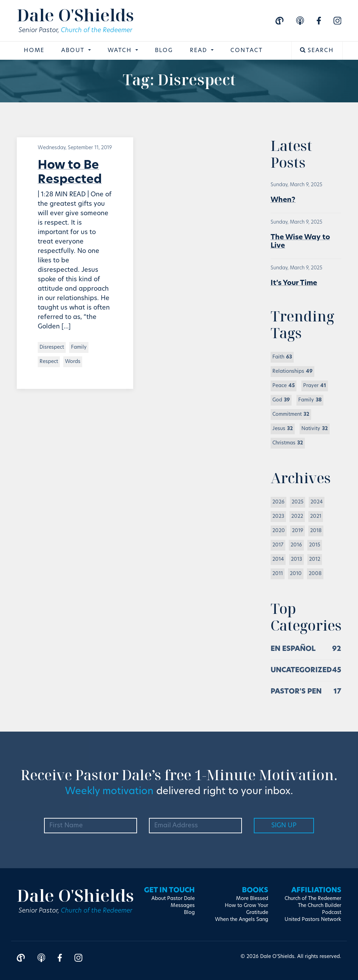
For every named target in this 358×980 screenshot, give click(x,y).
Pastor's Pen (296, 692)
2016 (296, 545)
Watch (121, 51)
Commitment (291, 415)
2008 (315, 574)
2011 (278, 574)
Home (34, 51)
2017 (278, 545)
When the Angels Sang (242, 920)
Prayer (315, 386)
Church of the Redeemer (96, 31)
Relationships (292, 372)
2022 (297, 517)
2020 (279, 531)
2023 (278, 517)
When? (283, 200)
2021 (316, 517)
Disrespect (52, 347)
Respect (49, 362)
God (281, 400)
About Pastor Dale (173, 899)
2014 (278, 560)
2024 (317, 502)
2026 (278, 502)
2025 (298, 502)
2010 (296, 574)
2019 (298, 531)
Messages (183, 906)
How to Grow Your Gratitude (246, 909)
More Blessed (252, 899)
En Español (293, 649)
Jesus (283, 429)
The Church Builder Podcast (320, 909)
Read (200, 51)
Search (317, 50)
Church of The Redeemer (313, 899)
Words (73, 362)
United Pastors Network (313, 920)
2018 (316, 531)
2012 (315, 560)
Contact (247, 51)
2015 (315, 545)
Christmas (288, 443)
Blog (164, 51)
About (74, 51)
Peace (284, 386)
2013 (296, 560)
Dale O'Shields (75, 15)
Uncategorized (301, 670)
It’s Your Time (294, 283)
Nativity (315, 429)
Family (79, 347)
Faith (282, 357)
